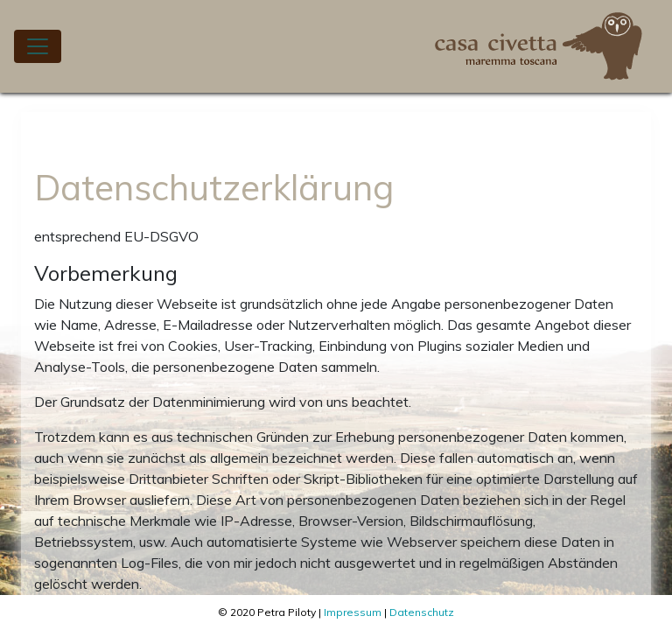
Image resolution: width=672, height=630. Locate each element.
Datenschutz (422, 612)
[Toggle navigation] (38, 46)
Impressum (353, 612)
